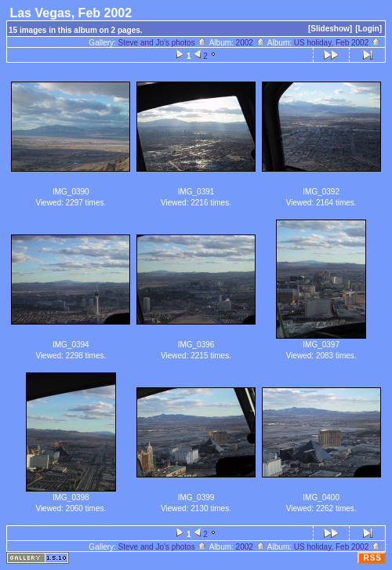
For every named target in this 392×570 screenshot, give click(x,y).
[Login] (368, 29)
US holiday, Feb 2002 (338, 43)
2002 (251, 43)
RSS (372, 558)
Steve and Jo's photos (163, 43)
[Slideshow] (330, 29)
